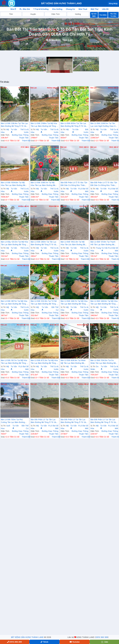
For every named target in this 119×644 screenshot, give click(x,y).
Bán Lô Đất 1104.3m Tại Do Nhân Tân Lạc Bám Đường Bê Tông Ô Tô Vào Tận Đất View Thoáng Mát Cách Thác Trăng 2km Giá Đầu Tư (103, 362)
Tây (23, 147)
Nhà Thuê (83, 9)
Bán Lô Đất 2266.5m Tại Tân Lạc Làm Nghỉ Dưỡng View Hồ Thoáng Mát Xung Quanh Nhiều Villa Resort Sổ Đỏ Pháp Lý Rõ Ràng (104, 125)
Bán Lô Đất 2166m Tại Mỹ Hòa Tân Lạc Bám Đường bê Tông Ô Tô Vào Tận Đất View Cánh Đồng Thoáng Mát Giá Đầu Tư (44, 125)
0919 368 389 (102, 637)
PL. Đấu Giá (25, 9)
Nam (51, 206)
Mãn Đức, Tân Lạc (61, 40)
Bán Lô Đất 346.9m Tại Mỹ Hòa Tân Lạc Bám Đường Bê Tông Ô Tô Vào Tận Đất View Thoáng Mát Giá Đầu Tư (104, 303)
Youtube (75, 642)
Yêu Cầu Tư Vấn (113, 15)
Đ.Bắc (109, 266)
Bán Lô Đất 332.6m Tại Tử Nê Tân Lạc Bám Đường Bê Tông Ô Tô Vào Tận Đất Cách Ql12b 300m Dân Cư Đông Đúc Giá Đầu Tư (44, 303)
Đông (21, 88)
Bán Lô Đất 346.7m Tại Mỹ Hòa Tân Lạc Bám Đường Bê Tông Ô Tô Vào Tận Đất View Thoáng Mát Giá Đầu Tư (74, 303)
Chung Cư (70, 9)
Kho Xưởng (57, 9)
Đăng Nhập (113, 3)
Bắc (81, 147)
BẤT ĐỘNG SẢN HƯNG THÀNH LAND (27, 637)
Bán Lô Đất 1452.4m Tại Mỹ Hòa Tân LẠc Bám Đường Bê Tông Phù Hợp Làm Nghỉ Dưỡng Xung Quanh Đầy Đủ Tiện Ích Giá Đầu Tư (74, 243)
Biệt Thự (95, 9)
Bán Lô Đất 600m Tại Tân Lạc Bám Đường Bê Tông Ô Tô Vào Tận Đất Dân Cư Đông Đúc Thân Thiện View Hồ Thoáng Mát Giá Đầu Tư (74, 125)
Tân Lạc (4, 88)
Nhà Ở (13, 9)
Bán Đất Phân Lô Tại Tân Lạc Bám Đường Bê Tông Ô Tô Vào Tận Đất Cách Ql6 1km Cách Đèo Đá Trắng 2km (44, 421)
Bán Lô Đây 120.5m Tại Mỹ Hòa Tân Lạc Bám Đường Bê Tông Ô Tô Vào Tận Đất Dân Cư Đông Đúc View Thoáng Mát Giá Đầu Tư (14, 243)
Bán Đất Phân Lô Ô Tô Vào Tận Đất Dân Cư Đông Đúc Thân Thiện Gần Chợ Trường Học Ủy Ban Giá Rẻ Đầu (74, 184)
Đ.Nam (20, 325)
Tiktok (44, 642)
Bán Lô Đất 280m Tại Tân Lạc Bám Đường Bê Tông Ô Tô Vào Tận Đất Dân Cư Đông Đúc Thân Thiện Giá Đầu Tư (44, 243)
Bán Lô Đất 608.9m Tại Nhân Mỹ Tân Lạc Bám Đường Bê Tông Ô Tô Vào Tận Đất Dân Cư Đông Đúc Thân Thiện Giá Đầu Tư (74, 362)
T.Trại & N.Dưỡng (41, 9)
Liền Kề (105, 9)
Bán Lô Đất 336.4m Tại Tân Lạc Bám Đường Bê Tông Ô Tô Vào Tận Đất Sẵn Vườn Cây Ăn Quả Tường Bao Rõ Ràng (14, 125)
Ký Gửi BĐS (94, 15)
